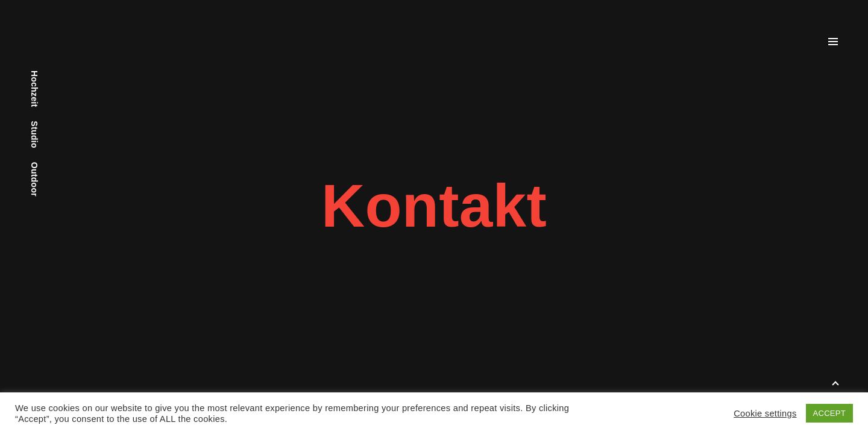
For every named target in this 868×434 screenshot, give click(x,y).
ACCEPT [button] (829, 413)
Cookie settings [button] (765, 414)
